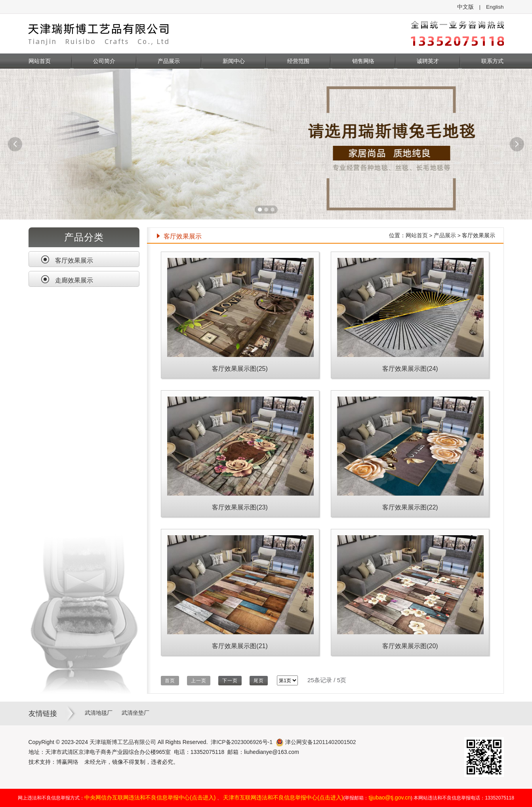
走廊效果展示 (67, 279)
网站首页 (40, 61)
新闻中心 (234, 61)
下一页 (230, 681)
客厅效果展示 (67, 259)
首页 (170, 681)
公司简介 (104, 61)
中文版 (465, 7)
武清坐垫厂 (135, 713)
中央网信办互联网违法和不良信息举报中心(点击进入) (150, 797)
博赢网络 (67, 762)
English (495, 7)
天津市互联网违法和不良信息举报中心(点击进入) (283, 797)
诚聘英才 (428, 61)
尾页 (259, 681)
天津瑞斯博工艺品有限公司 (123, 742)
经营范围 (298, 61)
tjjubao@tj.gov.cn (390, 797)
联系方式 (492, 61)
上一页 (199, 681)
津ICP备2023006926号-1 (242, 742)
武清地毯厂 (99, 713)
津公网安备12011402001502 (316, 742)
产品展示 (169, 61)
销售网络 (363, 61)
